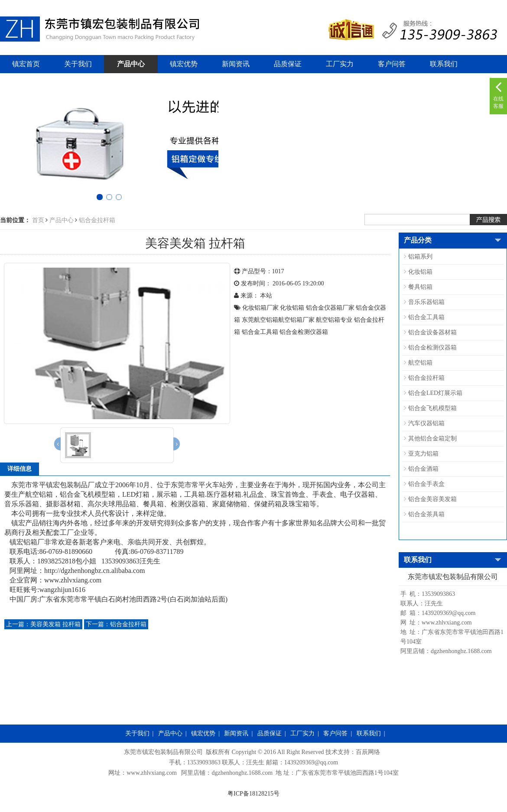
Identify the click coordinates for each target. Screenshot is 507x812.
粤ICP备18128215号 (253, 794)
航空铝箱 (420, 363)
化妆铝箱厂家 (260, 308)
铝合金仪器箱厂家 (330, 308)
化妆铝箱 (292, 308)
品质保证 (288, 64)
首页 (38, 220)
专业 (346, 320)
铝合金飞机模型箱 (432, 408)
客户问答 (392, 64)
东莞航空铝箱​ (260, 320)
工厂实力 (340, 64)
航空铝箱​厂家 (296, 320)
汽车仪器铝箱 (426, 423)
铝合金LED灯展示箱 (435, 393)
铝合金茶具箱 (426, 514)
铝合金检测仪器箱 (304, 332)
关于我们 (78, 64)
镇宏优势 (184, 64)
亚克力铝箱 (423, 454)
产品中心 (131, 64)
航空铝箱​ (328, 320)
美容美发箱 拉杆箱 (43, 624)
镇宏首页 (26, 64)
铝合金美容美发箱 (432, 499)
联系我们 (444, 64)
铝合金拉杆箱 (97, 220)
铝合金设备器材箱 (432, 332)
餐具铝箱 (420, 287)
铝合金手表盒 (426, 484)
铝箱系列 (420, 257)
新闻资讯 (236, 64)
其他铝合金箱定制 (432, 438)
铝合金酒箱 (423, 469)
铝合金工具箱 (260, 332)
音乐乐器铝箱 (426, 302)
